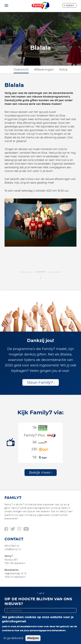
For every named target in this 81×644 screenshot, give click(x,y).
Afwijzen (33, 638)
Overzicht (21, 70)
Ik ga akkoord (13, 638)
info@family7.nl (13, 549)
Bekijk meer (40, 473)
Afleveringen (44, 70)
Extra (63, 70)
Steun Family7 (40, 383)
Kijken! (70, 5)
